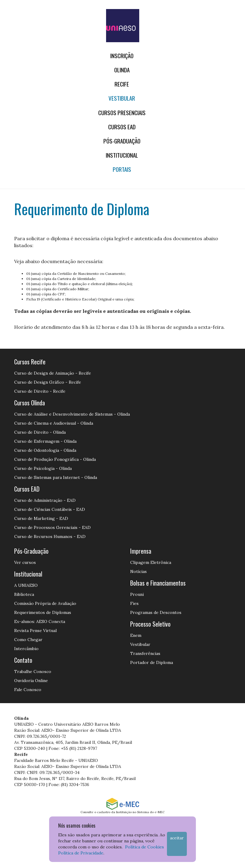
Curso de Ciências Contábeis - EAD (50, 509)
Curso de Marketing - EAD (41, 518)
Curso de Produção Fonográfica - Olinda (55, 459)
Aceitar (177, 838)
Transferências (145, 653)
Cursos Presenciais (122, 113)
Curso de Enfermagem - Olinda (45, 441)
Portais (122, 169)
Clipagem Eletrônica (151, 562)
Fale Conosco (28, 690)
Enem (136, 635)
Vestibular (122, 98)
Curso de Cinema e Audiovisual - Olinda (54, 423)
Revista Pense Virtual (35, 631)
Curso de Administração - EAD (45, 500)
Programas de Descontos (156, 612)
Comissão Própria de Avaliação (45, 603)
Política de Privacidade (81, 853)
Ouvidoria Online (31, 681)
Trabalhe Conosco (33, 671)
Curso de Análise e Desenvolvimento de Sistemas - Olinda (72, 414)
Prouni (137, 594)
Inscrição (122, 56)
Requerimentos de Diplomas (43, 612)
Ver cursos (25, 562)
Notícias (138, 571)
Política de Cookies (144, 847)
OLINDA (122, 70)
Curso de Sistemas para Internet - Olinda (56, 477)
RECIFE (122, 84)
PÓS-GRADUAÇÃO (122, 141)
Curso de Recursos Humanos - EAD (50, 536)
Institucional (122, 155)
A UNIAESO (26, 585)
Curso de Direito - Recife (40, 391)
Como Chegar (28, 640)
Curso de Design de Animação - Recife (53, 373)
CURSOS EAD (122, 127)
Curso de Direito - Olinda (40, 432)
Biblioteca (24, 594)
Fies (134, 603)
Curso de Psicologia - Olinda (43, 468)
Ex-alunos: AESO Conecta (40, 621)
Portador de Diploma (152, 662)
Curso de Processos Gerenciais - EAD (52, 527)
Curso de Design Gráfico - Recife (48, 382)
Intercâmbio (26, 649)
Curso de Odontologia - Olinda (45, 450)
